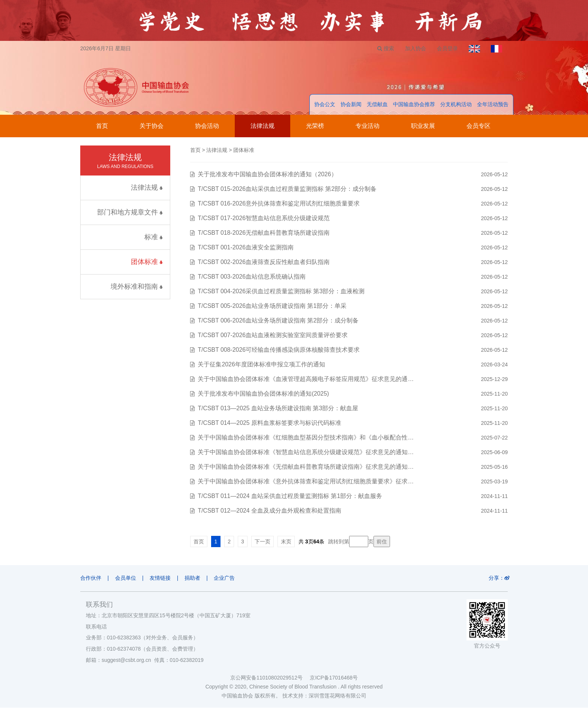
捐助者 (193, 578)
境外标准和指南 (136, 287)
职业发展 (423, 126)
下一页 (262, 542)
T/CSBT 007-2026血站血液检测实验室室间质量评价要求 (273, 335)
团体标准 (147, 262)
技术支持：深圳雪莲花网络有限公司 (324, 696)
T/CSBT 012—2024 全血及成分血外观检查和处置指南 (270, 511)
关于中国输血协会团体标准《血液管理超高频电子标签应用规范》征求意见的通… (306, 379)
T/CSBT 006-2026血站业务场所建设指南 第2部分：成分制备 (278, 321)
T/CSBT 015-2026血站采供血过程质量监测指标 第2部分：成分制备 (287, 189)
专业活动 (367, 126)
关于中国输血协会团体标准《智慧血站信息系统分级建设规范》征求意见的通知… (306, 452)
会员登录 (447, 48)
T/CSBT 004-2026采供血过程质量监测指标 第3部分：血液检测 (281, 292)
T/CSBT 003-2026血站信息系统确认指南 (252, 277)
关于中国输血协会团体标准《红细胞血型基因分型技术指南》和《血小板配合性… (306, 438)
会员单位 (126, 578)
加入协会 (414, 48)
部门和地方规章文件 (130, 213)
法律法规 (262, 126)
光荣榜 (315, 126)
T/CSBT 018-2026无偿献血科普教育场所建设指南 (264, 233)
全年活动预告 (493, 105)
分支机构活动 (456, 105)
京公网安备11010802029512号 (270, 678)
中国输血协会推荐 (414, 105)
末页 (286, 542)
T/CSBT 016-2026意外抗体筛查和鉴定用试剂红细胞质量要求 (279, 204)
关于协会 (151, 126)
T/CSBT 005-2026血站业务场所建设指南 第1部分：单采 (272, 306)
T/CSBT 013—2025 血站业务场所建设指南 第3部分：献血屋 (278, 409)
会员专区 (478, 126)
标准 (153, 237)
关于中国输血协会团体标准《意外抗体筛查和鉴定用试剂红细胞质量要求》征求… (306, 482)
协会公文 (325, 105)
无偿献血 (377, 105)
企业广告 (226, 578)
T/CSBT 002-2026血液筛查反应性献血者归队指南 (264, 262)
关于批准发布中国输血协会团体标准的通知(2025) (263, 394)
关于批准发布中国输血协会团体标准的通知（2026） (267, 175)
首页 (102, 126)
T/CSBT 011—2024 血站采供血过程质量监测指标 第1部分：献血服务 (290, 496)
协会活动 (207, 126)
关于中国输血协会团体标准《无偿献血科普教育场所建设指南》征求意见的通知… (306, 467)
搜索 (384, 48)
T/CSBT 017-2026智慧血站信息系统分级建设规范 (264, 218)
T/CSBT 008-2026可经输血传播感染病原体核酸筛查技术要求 (279, 350)
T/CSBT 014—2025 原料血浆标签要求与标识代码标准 (270, 423)
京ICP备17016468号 (334, 678)
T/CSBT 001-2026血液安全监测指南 (246, 248)
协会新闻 (351, 105)
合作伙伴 (91, 578)
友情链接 (161, 578)
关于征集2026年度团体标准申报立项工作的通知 (261, 365)
